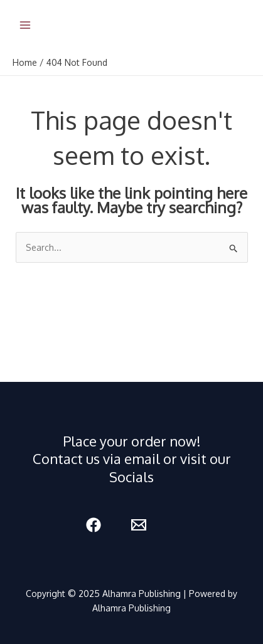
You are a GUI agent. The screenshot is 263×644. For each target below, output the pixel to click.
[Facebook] (94, 525)
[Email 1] (139, 525)
